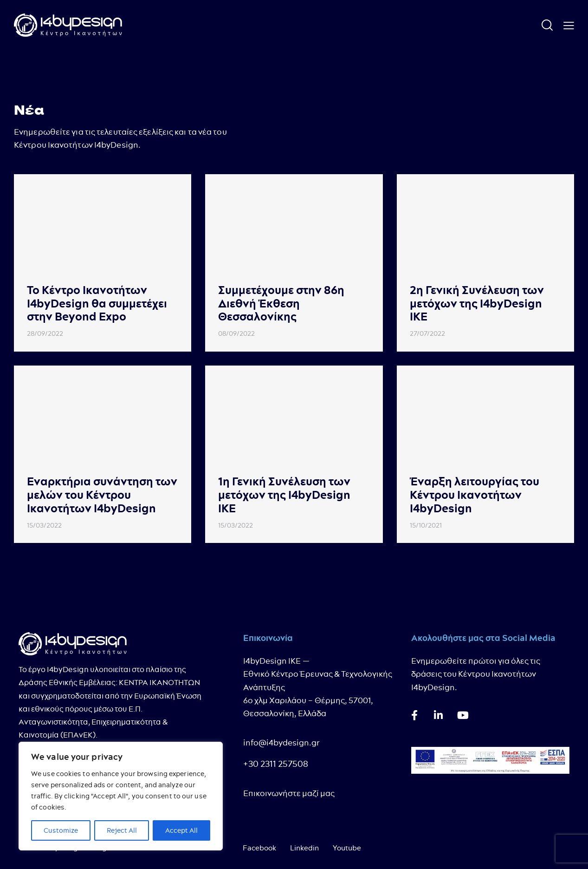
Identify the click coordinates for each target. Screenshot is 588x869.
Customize (61, 830)
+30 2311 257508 (276, 764)
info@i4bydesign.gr (281, 742)
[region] (121, 796)
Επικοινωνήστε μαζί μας (289, 793)
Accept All (181, 830)
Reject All (122, 830)
